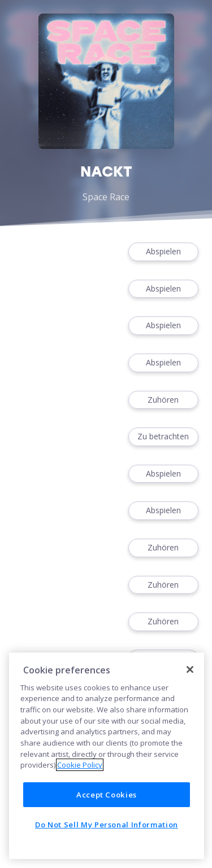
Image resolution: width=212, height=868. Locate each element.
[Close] (190, 669)
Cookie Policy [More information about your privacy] (80, 765)
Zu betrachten (163, 437)
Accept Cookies (107, 795)
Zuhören (163, 400)
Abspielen (163, 252)
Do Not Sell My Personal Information (107, 825)
